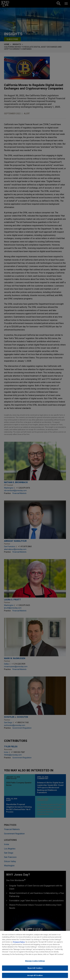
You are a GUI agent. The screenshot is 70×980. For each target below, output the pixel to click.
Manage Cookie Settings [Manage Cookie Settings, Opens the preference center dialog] (35, 964)
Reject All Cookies (35, 971)
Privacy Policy (19, 945)
